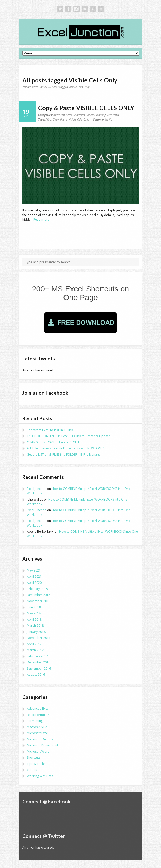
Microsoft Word (38, 751)
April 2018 (34, 619)
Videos (90, 115)
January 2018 (36, 632)
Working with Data (107, 115)
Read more (41, 219)
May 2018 (34, 613)
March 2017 (35, 650)
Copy (56, 119)
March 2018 (35, 626)
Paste (63, 119)
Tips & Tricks (36, 764)
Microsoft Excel (63, 115)
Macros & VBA (37, 727)
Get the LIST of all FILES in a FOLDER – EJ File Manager (64, 454)
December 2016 (39, 662)
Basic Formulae (38, 715)
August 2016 (36, 675)
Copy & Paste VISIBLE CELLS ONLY (86, 108)
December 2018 (39, 595)
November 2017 (39, 638)
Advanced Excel (38, 709)
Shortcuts (79, 115)
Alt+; (48, 119)
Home (42, 87)
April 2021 (34, 576)
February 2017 (37, 656)
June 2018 (34, 607)
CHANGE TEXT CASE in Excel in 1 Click (53, 442)
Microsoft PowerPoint (42, 745)
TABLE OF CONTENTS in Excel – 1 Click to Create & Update (68, 436)
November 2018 (39, 601)
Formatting (35, 721)
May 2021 (34, 570)
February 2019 (37, 589)
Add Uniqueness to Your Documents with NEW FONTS (66, 448)
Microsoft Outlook (40, 739)
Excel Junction (37, 489)
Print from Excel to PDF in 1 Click (50, 430)
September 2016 (39, 668)
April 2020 (34, 583)
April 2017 (34, 644)
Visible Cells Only (79, 119)
